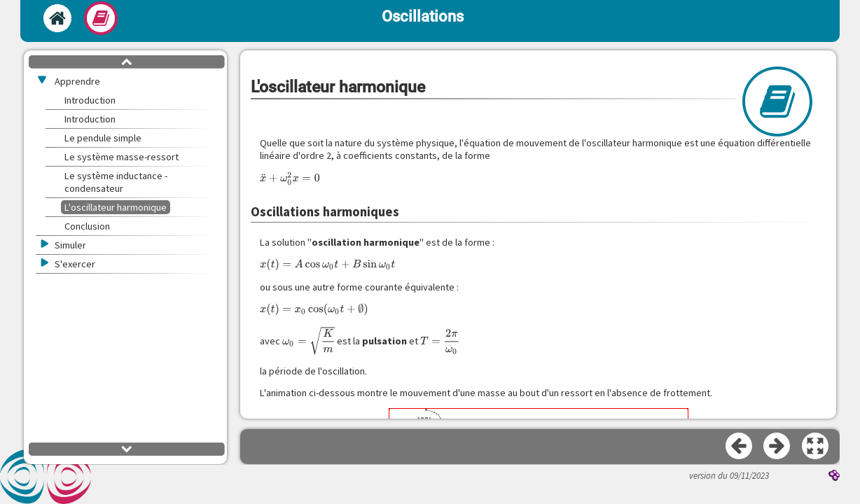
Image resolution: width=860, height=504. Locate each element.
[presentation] (290, 178)
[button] (816, 447)
